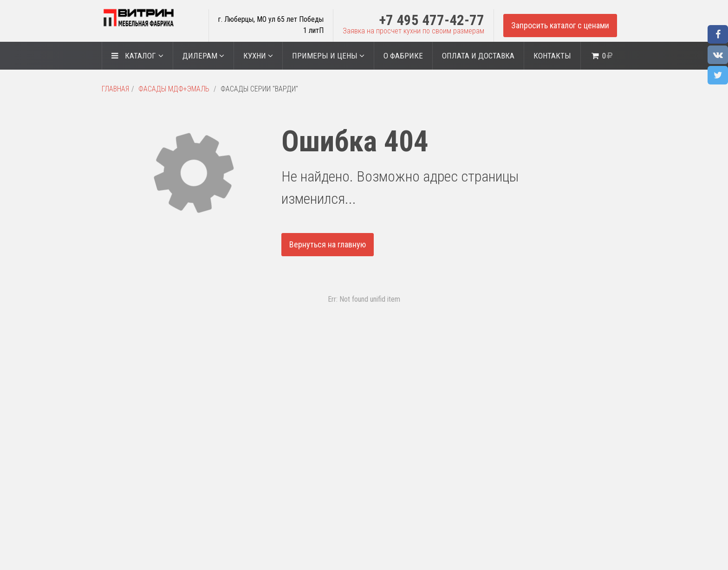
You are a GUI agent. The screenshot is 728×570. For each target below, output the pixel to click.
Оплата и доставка (478, 56)
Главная (115, 89)
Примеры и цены (328, 56)
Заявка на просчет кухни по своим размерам (413, 31)
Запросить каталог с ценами (560, 25)
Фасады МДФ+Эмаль (174, 89)
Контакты (552, 56)
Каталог (137, 56)
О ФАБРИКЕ (403, 56)
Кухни (258, 56)
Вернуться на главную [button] (328, 244)
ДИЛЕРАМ (203, 56)
